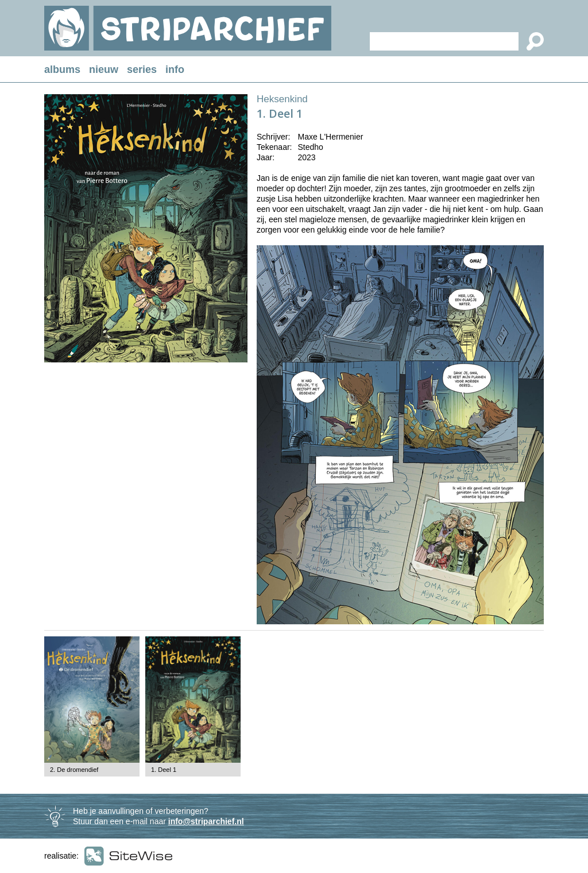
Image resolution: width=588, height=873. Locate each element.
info (175, 69)
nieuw (104, 69)
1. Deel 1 (164, 770)
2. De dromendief (74, 770)
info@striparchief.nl (206, 821)
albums (62, 69)
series (142, 69)
